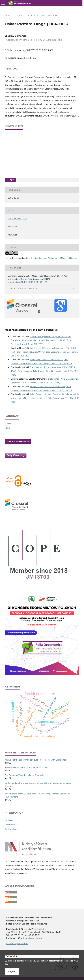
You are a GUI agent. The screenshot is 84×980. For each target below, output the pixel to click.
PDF (11, 180)
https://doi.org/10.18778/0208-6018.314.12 (32, 50)
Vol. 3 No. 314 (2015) (36, 16)
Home (8, 16)
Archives (19, 16)
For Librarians (11, 829)
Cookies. (11, 956)
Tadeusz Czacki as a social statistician (48, 386)
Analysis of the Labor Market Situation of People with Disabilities (35, 760)
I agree (12, 972)
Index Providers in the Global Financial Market (26, 767)
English (8, 423)
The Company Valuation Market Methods (24, 775)
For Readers (10, 820)
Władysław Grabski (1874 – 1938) (46, 359)
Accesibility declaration (17, 943)
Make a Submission (18, 442)
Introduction (54, 379)
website (41, 929)
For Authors (10, 825)
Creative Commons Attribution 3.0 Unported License (54, 258)
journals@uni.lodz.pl (33, 938)
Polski (7, 428)
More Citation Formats (23, 288)
